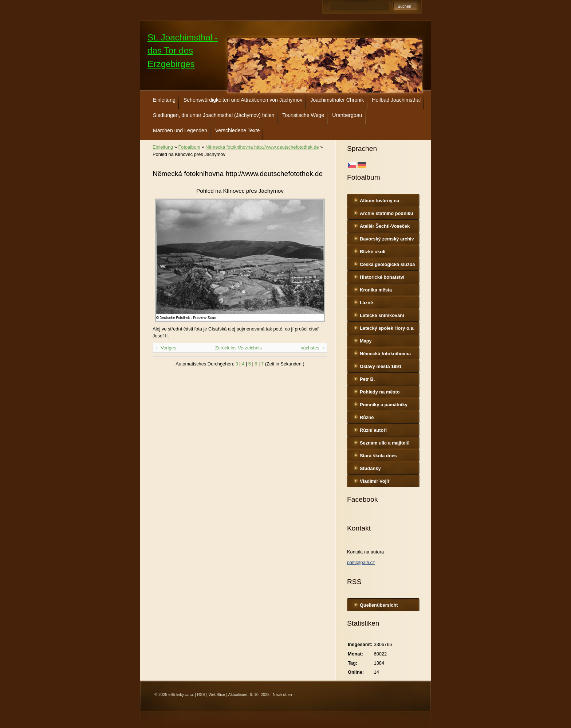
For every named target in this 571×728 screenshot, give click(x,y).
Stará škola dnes (378, 456)
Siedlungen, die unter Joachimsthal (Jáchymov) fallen (214, 115)
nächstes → (313, 348)
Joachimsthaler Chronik (337, 100)
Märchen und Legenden (180, 130)
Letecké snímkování (382, 315)
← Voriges (166, 348)
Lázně (366, 303)
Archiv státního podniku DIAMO (386, 215)
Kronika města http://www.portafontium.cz (390, 291)
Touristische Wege (303, 115)
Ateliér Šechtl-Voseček (385, 226)
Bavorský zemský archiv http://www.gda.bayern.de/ (389, 240)
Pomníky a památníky (384, 405)
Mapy (366, 341)
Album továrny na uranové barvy (379, 202)
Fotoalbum (189, 147)
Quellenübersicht (379, 605)
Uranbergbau (347, 115)
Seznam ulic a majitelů (385, 443)
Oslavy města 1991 (381, 366)
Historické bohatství (382, 277)
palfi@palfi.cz (361, 562)
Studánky (370, 468)
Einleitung (164, 100)
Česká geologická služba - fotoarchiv (387, 266)
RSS (201, 694)
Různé (367, 417)
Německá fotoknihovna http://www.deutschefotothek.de (390, 355)
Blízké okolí (373, 252)
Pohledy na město (380, 392)
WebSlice (217, 694)
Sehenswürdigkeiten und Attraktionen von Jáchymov (243, 100)
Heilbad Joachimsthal (396, 100)
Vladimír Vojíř (375, 481)
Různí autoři (373, 430)
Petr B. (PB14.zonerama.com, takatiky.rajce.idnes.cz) (385, 381)
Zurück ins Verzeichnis (239, 348)
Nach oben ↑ (284, 694)
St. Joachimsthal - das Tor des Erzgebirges (183, 51)
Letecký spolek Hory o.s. (387, 328)
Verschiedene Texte (238, 130)
